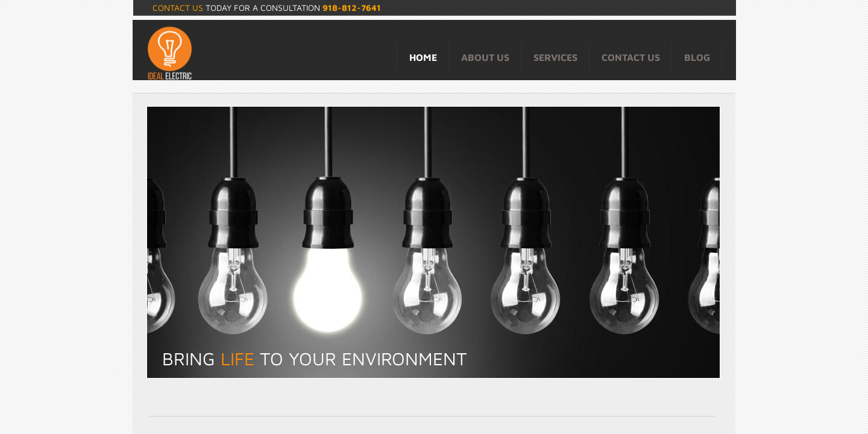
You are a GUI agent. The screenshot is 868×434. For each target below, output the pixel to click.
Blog (697, 57)
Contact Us (631, 57)
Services (555, 57)
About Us (485, 57)
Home (423, 57)
